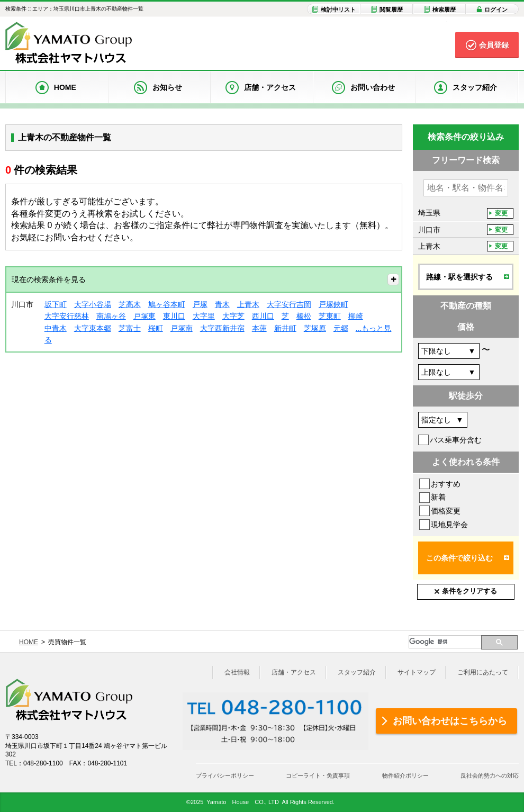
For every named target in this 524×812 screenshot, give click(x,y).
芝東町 (330, 316)
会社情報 (237, 672)
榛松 (304, 316)
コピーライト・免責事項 (318, 775)
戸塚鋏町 (333, 304)
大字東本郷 (93, 328)
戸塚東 (144, 316)
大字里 (204, 316)
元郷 (341, 328)
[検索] (445, 642)
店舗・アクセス (294, 672)
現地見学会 (449, 525)
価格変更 (446, 511)
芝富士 (130, 328)
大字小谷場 (93, 304)
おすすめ (446, 484)
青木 (222, 304)
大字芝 (233, 316)
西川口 (263, 316)
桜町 (156, 328)
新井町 (285, 328)
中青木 (56, 328)
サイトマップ (417, 672)
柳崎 (356, 316)
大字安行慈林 (67, 316)
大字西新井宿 (222, 328)
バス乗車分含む (456, 440)
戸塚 (200, 304)
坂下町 (56, 304)
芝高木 (130, 304)
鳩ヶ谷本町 (167, 304)
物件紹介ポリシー (405, 775)
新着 (438, 497)
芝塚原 (315, 328)
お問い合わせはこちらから (450, 721)
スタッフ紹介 (357, 672)
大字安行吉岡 (289, 304)
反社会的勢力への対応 (490, 775)
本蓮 (259, 328)
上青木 (248, 304)
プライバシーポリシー (225, 775)
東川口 (174, 316)
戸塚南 (182, 328)
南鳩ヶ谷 (111, 316)
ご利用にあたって (483, 672)
